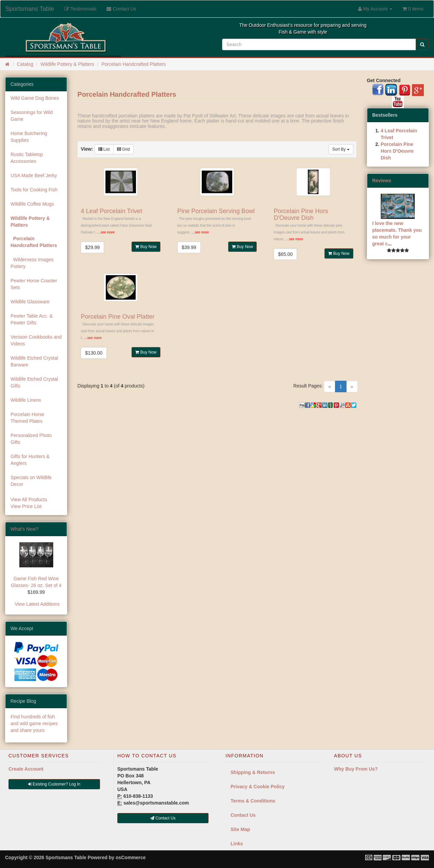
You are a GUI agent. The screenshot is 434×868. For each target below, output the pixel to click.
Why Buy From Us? (356, 769)
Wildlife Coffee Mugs (32, 204)
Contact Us (243, 815)
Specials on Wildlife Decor (31, 481)
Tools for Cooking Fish (34, 190)
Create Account (26, 769)
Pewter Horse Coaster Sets (34, 284)
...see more (106, 232)
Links (237, 844)
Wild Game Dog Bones (35, 98)
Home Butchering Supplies (29, 137)
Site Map (240, 829)
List (104, 149)
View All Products (29, 499)
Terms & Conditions (253, 801)
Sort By (341, 149)
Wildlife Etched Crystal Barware (34, 361)
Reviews (382, 181)
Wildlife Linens (26, 400)
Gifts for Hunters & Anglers (30, 460)
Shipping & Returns (253, 772)
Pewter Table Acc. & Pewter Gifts (32, 319)
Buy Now (146, 247)
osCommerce (131, 857)
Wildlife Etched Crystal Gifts (34, 382)
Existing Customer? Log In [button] (54, 784)
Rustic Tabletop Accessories (27, 158)
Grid (123, 149)
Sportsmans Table (30, 9)
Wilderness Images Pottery (32, 263)
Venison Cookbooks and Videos (36, 340)
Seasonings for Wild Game (32, 116)
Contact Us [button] (163, 818)
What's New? (24, 529)
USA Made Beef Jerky (34, 175)
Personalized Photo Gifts (31, 439)
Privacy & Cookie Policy (258, 787)
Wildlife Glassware (30, 302)
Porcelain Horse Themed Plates (27, 418)
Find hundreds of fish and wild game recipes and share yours (34, 723)
